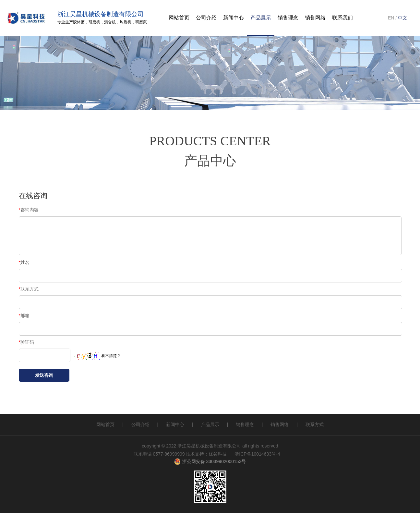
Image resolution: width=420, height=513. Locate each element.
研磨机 (94, 22)
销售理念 (245, 424)
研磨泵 (141, 22)
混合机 (110, 22)
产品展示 (261, 18)
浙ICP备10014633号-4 (257, 454)
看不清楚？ (97, 356)
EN (391, 18)
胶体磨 (79, 22)
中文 (402, 18)
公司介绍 (206, 18)
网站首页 (105, 424)
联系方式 (315, 424)
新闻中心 (175, 424)
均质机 (126, 22)
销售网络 (280, 424)
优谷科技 (218, 454)
